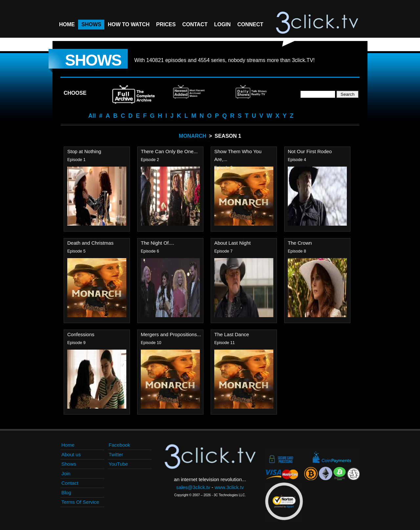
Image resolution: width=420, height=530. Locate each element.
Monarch (193, 136)
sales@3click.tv (193, 487)
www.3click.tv (229, 487)
